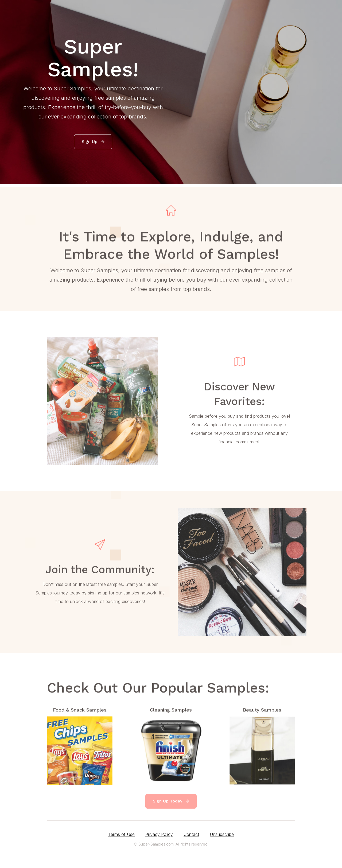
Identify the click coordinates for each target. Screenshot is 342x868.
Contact (191, 834)
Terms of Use (121, 834)
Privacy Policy (159, 834)
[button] (93, 142)
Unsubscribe (222, 834)
